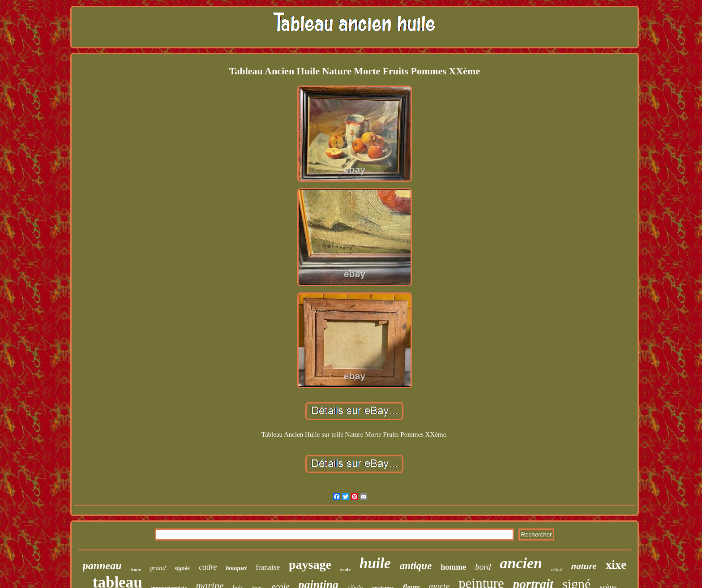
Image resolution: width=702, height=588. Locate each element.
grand (158, 568)
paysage (310, 564)
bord (483, 567)
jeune (136, 569)
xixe (616, 565)
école (345, 569)
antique (416, 566)
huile (375, 563)
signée (182, 568)
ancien (521, 563)
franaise (268, 567)
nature (584, 566)
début (556, 569)
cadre (208, 567)
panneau (102, 566)
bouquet (236, 568)
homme (453, 567)
